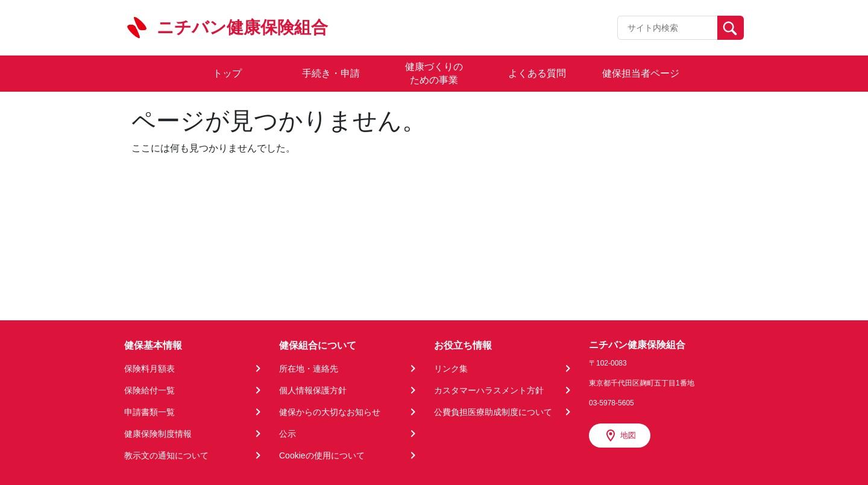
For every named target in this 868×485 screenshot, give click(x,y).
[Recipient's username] (668, 28)
